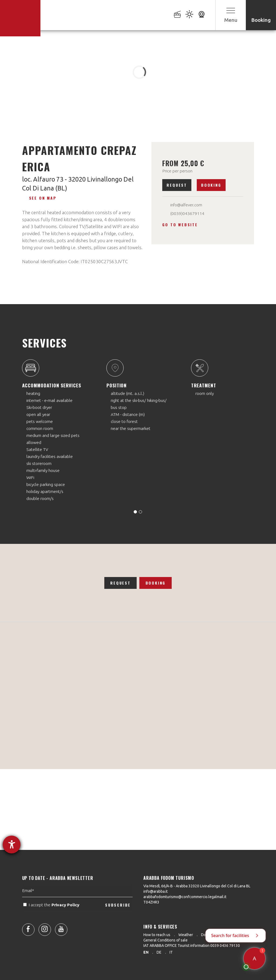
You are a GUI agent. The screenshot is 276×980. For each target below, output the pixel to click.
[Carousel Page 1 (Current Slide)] (135, 512)
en (146, 952)
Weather (186, 935)
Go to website (180, 225)
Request (177, 185)
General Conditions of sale (165, 940)
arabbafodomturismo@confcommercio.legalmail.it (185, 897)
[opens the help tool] (12, 845)
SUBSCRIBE (118, 917)
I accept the (52, 918)
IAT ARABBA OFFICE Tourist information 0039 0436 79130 (192, 946)
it (171, 952)
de (159, 952)
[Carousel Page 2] (140, 512)
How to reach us (157, 935)
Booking (211, 185)
